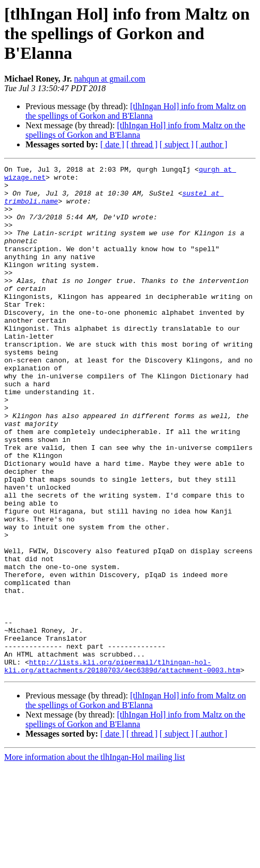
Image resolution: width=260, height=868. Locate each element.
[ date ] (112, 144)
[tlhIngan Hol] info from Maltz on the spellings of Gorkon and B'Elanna (136, 111)
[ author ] (212, 144)
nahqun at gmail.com (110, 79)
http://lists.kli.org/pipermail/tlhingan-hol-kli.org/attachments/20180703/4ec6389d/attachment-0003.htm (122, 767)
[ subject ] (177, 144)
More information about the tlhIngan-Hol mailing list (94, 859)
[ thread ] (142, 144)
